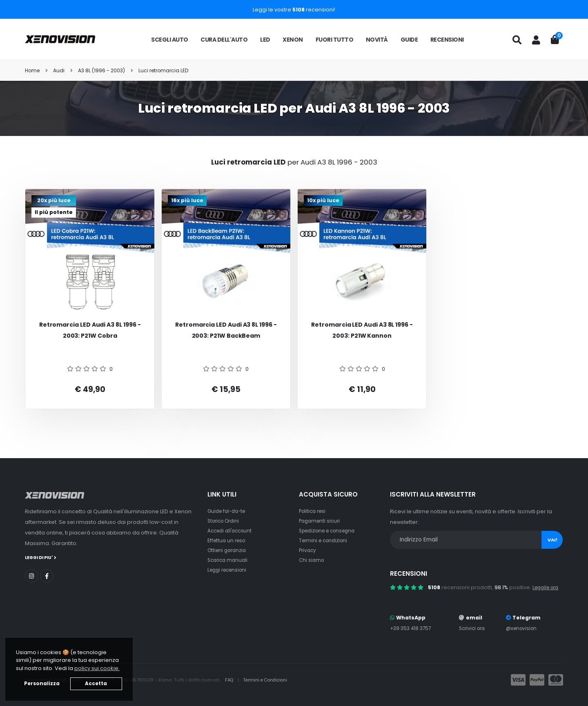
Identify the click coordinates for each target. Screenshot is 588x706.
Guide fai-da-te (228, 511)
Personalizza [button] (42, 684)
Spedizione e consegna (331, 531)
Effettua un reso (228, 540)
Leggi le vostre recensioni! (294, 10)
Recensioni (447, 40)
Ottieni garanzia (228, 550)
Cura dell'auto (224, 40)
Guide (409, 40)
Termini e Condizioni (268, 680)
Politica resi (314, 511)
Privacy (308, 550)
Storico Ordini (225, 521)
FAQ (230, 680)
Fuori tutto (335, 40)
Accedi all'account (232, 531)
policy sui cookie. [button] (97, 668)
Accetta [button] (96, 684)
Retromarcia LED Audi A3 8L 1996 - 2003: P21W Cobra (90, 330)
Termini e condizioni (325, 540)
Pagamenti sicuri (321, 521)
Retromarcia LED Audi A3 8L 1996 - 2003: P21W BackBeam (226, 330)
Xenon (293, 40)
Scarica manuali (229, 560)
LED (265, 40)
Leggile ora (547, 587)
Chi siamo (312, 560)
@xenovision (523, 628)
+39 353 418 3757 (412, 628)
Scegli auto (170, 40)
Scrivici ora (473, 628)
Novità (377, 40)
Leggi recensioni (229, 570)
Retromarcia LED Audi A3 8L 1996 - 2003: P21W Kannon (362, 330)
